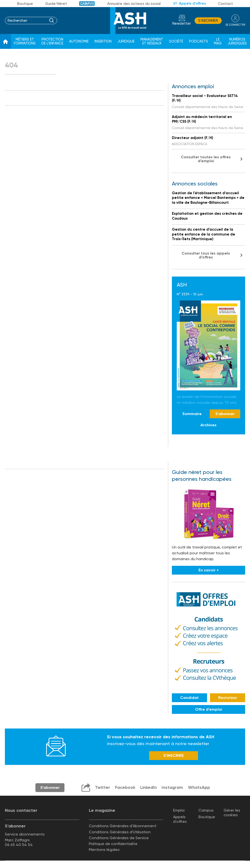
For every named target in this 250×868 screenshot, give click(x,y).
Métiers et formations (25, 41)
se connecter (235, 25)
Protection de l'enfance (52, 41)
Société (176, 41)
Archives (208, 425)
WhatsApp (199, 787)
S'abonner (208, 21)
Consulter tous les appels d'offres (206, 255)
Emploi (179, 810)
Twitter (103, 787)
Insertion (103, 41)
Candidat (189, 698)
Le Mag (218, 41)
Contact (225, 4)
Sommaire (192, 414)
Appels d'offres (192, 3)
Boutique (25, 4)
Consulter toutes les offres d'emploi (206, 159)
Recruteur (228, 698)
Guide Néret (56, 4)
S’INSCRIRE (174, 755)
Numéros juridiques (237, 41)
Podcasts (198, 41)
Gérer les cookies (232, 813)
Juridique (126, 41)
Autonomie (79, 41)
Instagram (172, 787)
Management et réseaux (152, 41)
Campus (87, 4)
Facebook (125, 787)
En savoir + (209, 570)
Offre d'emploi (209, 709)
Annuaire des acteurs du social (134, 4)
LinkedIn (148, 787)
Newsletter (182, 24)
